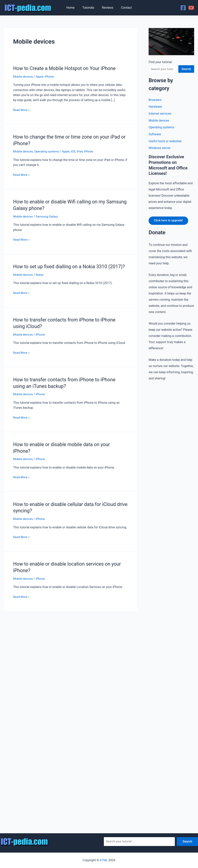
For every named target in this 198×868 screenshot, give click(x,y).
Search (186, 69)
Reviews (107, 8)
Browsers (155, 100)
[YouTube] (191, 8)
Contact (124, 8)
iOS (75, 151)
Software (155, 135)
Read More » (22, 110)
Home (73, 8)
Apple (40, 77)
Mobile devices (23, 77)
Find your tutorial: (160, 62)
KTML (104, 860)
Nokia (40, 281)
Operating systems (48, 151)
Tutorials (89, 8)
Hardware (155, 107)
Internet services (160, 114)
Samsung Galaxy (48, 216)
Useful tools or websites (165, 142)
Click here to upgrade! (169, 221)
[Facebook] (183, 8)
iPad (82, 151)
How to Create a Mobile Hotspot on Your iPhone (66, 68)
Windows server (159, 148)
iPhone (50, 77)
